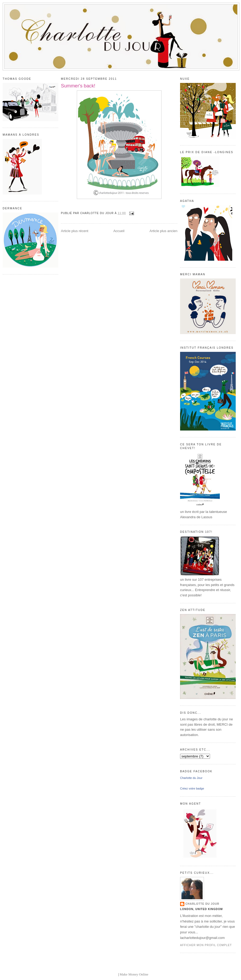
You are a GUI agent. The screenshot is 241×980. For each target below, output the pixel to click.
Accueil (119, 231)
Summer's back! (78, 86)
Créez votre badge (192, 788)
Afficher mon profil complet (206, 945)
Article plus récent (75, 231)
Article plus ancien (164, 231)
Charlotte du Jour (191, 778)
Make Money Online (134, 974)
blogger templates (105, 974)
